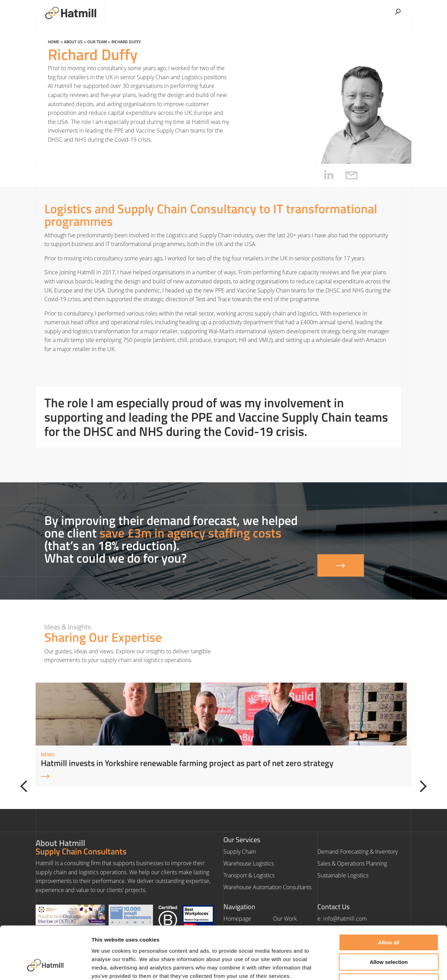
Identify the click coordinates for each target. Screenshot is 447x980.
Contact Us (340, 12)
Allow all (389, 896)
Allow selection (389, 916)
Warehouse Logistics (249, 863)
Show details (367, 966)
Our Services (172, 12)
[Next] (420, 786)
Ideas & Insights (279, 12)
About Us (243, 12)
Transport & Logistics (249, 875)
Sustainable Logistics (343, 875)
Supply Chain (240, 852)
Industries (209, 12)
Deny (389, 936)
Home (54, 42)
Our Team (97, 42)
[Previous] (27, 786)
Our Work (313, 12)
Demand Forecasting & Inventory (358, 852)
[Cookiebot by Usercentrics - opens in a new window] (45, 966)
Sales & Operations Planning (352, 863)
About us (73, 42)
